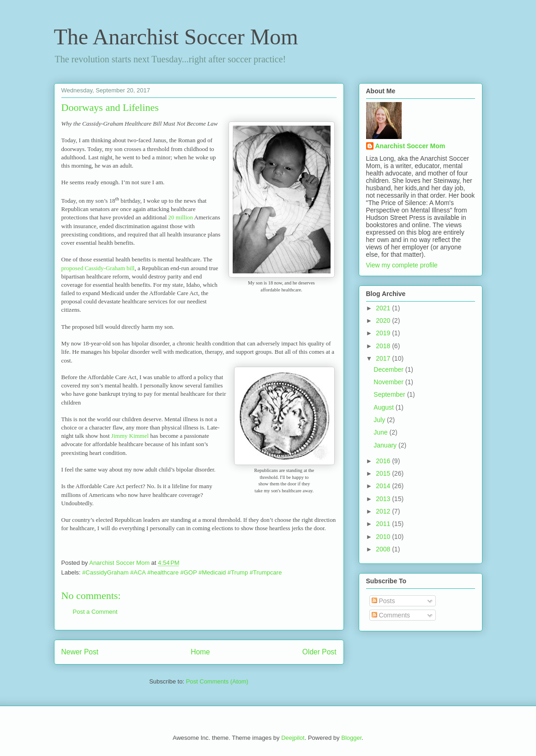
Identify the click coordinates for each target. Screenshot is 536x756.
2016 (384, 461)
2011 (384, 524)
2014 (384, 486)
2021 (384, 308)
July (380, 420)
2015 (384, 473)
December (389, 369)
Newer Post (80, 652)
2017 (384, 358)
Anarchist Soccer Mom (410, 146)
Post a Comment (95, 612)
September (390, 394)
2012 (384, 511)
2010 (384, 537)
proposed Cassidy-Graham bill (98, 268)
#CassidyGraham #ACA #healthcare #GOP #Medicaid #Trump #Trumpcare (182, 572)
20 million (181, 217)
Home (200, 652)
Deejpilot (293, 738)
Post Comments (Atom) (217, 681)
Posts (383, 601)
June (381, 432)
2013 (384, 499)
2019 (384, 333)
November (389, 382)
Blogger (351, 738)
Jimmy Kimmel (130, 436)
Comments (391, 615)
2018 (384, 346)
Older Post (319, 652)
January (386, 445)
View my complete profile (402, 265)
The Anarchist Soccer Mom (176, 37)
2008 (384, 549)
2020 (384, 321)
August (384, 407)
